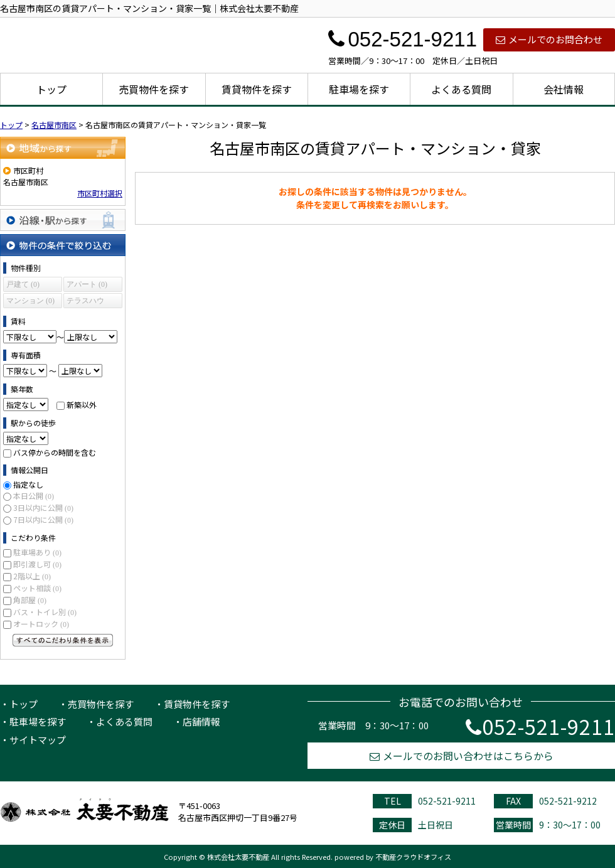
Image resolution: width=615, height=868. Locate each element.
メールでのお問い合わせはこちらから (462, 756)
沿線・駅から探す (63, 220)
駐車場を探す (359, 89)
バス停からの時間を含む (55, 452)
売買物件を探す (154, 89)
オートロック (41, 624)
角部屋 (30, 600)
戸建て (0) (23, 284)
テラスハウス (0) (85, 302)
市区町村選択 (100, 193)
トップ (51, 89)
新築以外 (82, 405)
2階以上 (32, 576)
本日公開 (34, 496)
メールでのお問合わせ (549, 39)
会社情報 (564, 89)
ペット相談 (37, 588)
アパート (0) (87, 284)
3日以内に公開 (43, 507)
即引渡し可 (37, 564)
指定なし (28, 484)
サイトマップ (38, 740)
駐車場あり (37, 552)
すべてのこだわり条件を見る (63, 640)
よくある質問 (461, 89)
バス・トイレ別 (45, 612)
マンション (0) (30, 301)
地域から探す (63, 148)
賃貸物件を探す (257, 89)
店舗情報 (201, 721)
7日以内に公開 (43, 519)
